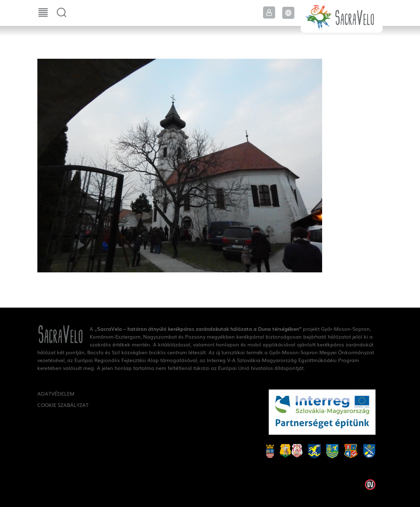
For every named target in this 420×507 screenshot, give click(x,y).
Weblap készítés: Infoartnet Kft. (370, 485)
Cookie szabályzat (63, 405)
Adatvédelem (56, 393)
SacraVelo (342, 16)
